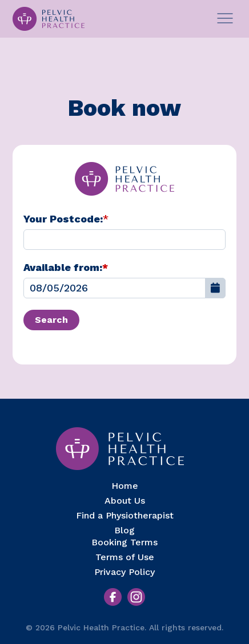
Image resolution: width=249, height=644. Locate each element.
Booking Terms (124, 542)
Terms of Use (125, 557)
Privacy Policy (124, 572)
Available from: (66, 267)
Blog (124, 530)
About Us (125, 501)
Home (125, 486)
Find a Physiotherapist (125, 515)
